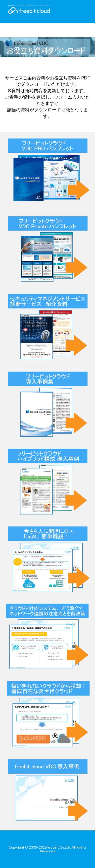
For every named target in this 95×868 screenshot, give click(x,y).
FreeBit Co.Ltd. (59, 847)
